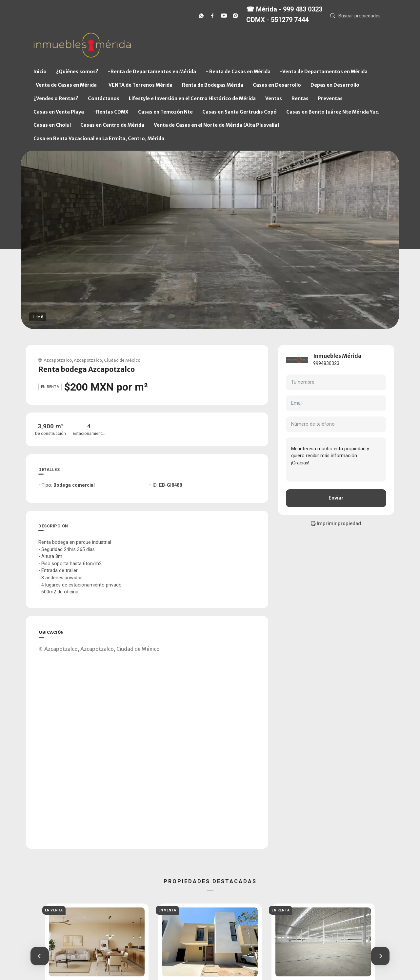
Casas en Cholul (52, 125)
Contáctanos (104, 98)
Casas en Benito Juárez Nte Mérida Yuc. (333, 112)
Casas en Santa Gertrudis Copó (240, 112)
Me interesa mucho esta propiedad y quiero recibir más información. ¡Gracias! (336, 459)
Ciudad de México (122, 360)
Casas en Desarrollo (277, 85)
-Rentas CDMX (111, 112)
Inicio (40, 72)
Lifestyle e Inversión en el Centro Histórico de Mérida (192, 98)
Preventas (330, 98)
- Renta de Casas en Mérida (238, 72)
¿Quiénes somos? (77, 72)
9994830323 (326, 363)
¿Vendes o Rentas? (56, 98)
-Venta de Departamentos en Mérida (324, 72)
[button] (40, 956)
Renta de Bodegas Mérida (213, 85)
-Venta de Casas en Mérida (65, 85)
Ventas (274, 98)
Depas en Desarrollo (335, 85)
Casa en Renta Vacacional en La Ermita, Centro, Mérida (99, 138)
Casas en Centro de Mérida (112, 125)
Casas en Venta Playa (59, 112)
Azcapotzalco (58, 360)
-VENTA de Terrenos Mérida (139, 85)
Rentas (300, 98)
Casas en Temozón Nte (165, 112)
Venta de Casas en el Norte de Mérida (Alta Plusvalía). (217, 125)
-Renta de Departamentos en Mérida (152, 72)
